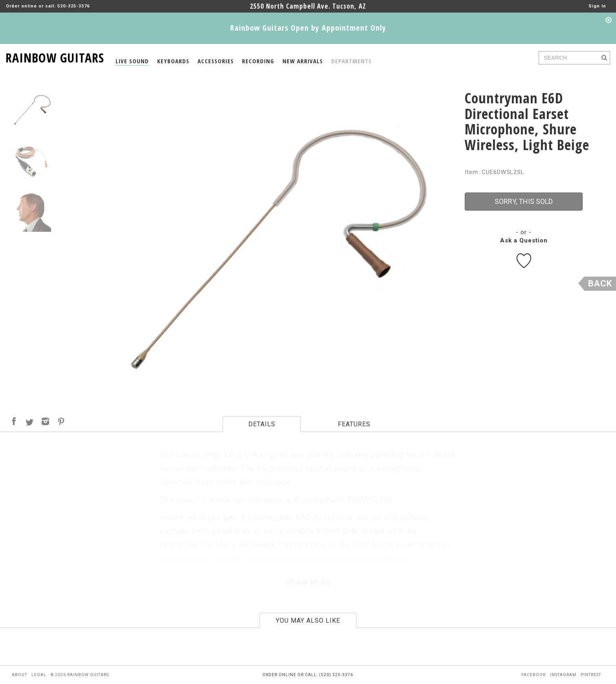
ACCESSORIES (216, 61)
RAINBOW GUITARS (55, 56)
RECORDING (258, 61)
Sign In (597, 6)
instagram (563, 675)
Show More (308, 582)
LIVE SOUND (132, 61)
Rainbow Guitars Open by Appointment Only (308, 28)
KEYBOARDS (173, 61)
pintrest (591, 675)
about (19, 675)
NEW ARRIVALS (303, 61)
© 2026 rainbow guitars (80, 675)
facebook (533, 675)
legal (39, 675)
